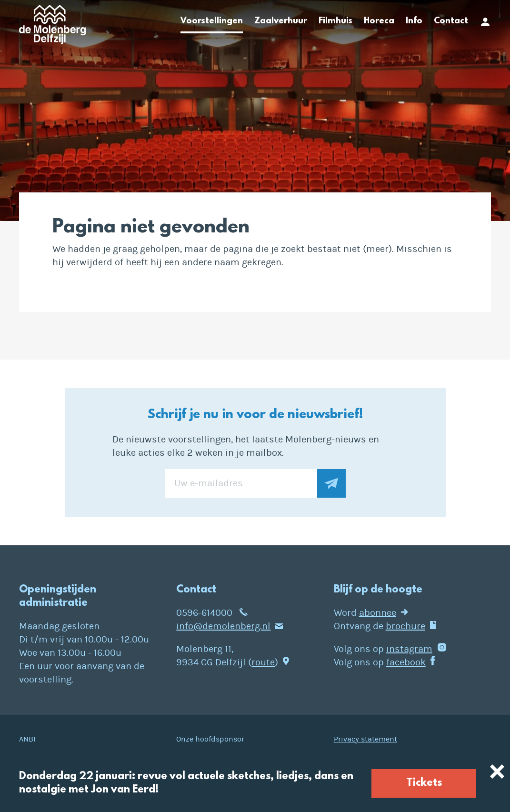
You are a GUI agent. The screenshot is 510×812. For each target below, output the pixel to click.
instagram (409, 649)
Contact (451, 21)
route (263, 662)
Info (414, 21)
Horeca (379, 21)
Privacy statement (365, 739)
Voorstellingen (212, 21)
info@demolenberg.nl (223, 626)
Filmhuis (335, 21)
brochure (405, 626)
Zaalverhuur (281, 21)
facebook (406, 662)
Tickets (424, 783)
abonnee (378, 613)
